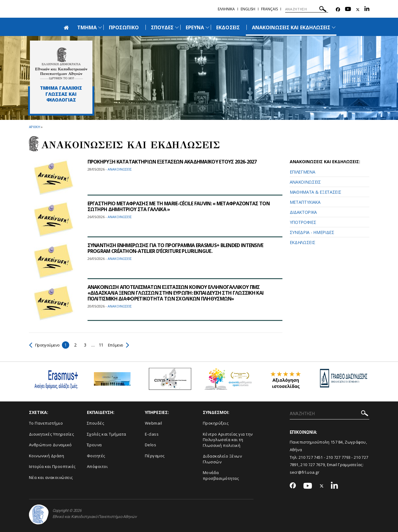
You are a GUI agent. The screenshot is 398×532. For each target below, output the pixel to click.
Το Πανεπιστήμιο (46, 423)
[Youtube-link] (348, 10)
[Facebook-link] (338, 10)
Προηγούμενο (46, 345)
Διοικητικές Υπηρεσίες (52, 434)
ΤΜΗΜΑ (87, 27)
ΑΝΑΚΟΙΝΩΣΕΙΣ (305, 182)
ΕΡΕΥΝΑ (195, 27)
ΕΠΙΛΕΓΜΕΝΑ (303, 172)
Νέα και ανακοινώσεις (51, 477)
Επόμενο (122, 345)
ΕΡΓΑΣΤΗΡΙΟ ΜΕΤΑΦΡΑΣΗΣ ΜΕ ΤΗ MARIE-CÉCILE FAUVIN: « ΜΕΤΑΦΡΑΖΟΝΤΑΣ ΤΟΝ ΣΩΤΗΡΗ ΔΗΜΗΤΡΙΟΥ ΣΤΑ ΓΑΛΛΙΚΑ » (180, 206)
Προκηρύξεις (216, 423)
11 (104, 345)
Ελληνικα (226, 9)
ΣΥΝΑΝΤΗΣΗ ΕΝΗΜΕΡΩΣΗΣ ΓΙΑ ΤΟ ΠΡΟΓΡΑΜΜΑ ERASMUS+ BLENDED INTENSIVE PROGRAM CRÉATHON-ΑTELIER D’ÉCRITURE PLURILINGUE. (177, 248)
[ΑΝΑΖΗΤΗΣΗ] (307, 9)
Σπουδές (96, 423)
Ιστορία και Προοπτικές (52, 466)
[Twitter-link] (358, 10)
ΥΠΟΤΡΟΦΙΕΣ (303, 222)
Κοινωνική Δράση (47, 456)
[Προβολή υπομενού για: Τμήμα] (100, 27)
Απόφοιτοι (97, 466)
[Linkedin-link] (367, 10)
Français (269, 9)
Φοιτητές (96, 456)
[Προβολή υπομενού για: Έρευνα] (207, 27)
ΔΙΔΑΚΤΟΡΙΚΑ (303, 212)
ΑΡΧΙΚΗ (35, 127)
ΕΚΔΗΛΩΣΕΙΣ (303, 242)
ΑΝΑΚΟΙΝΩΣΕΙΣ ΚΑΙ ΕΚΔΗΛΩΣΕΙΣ (291, 27)
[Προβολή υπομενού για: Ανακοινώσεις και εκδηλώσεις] (334, 27)
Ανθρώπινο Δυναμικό (50, 445)
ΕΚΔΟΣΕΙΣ (228, 27)
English (248, 9)
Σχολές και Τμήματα (107, 434)
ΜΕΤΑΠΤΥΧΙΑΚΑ (305, 202)
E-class (152, 434)
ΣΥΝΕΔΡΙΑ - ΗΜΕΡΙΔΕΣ (312, 232)
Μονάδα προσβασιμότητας (221, 475)
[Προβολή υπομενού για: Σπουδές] (177, 27)
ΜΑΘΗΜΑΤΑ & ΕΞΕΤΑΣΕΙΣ (316, 192)
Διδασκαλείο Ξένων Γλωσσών (222, 459)
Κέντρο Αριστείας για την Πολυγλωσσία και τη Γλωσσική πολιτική (228, 440)
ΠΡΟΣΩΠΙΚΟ (124, 27)
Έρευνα (94, 445)
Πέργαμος (155, 456)
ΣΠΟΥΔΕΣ (162, 27)
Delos (151, 445)
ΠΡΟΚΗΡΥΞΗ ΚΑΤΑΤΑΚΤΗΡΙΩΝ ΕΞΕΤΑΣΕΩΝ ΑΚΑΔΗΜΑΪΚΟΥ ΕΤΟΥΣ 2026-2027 (173, 162)
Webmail (154, 423)
